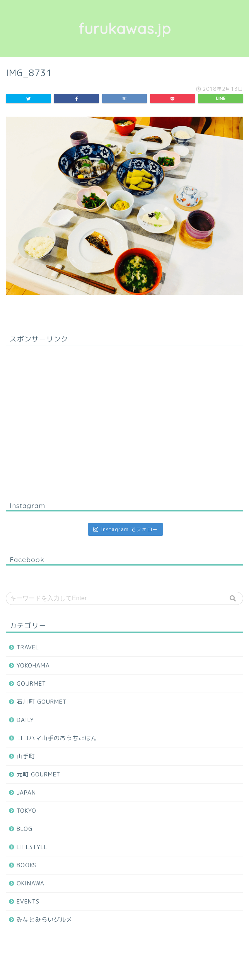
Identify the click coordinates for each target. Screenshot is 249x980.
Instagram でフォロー (125, 529)
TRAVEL (28, 647)
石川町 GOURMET (42, 702)
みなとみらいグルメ (44, 920)
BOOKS (26, 865)
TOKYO (26, 811)
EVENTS (28, 901)
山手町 (26, 756)
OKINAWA (31, 883)
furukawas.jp (125, 29)
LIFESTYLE (32, 847)
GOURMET (31, 684)
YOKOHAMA (33, 665)
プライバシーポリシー (109, 961)
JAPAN (26, 792)
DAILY (25, 720)
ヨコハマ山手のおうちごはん (57, 738)
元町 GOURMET (38, 774)
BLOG (25, 829)
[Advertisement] (124, 423)
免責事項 (153, 961)
